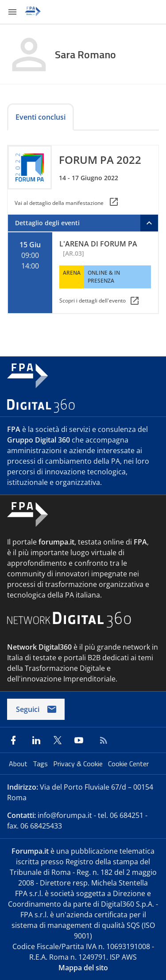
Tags (41, 764)
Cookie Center (128, 764)
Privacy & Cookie (79, 764)
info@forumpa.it (65, 815)
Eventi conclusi (41, 117)
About (19, 764)
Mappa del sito (83, 968)
